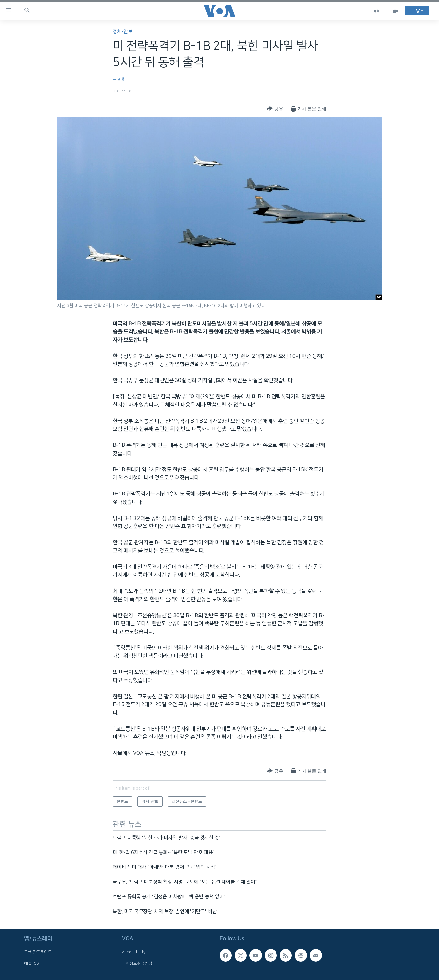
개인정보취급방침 (137, 963)
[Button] (275, 109)
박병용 (119, 79)
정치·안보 (123, 32)
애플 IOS (32, 963)
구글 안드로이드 (38, 952)
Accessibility (134, 952)
